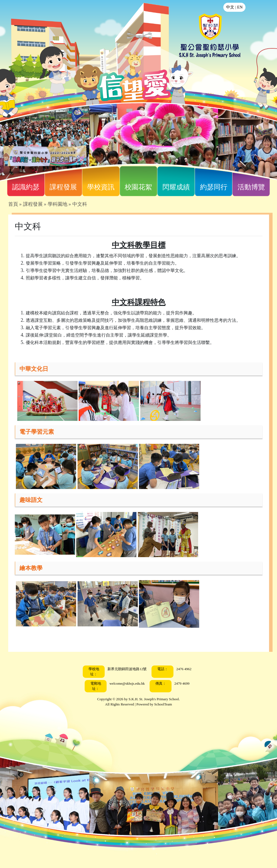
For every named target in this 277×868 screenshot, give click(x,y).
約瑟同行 (214, 187)
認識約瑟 (26, 187)
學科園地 (58, 204)
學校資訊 (101, 187)
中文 (230, 7)
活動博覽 (251, 187)
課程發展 (63, 187)
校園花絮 (138, 187)
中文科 (80, 204)
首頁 (13, 204)
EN (240, 7)
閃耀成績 (176, 187)
